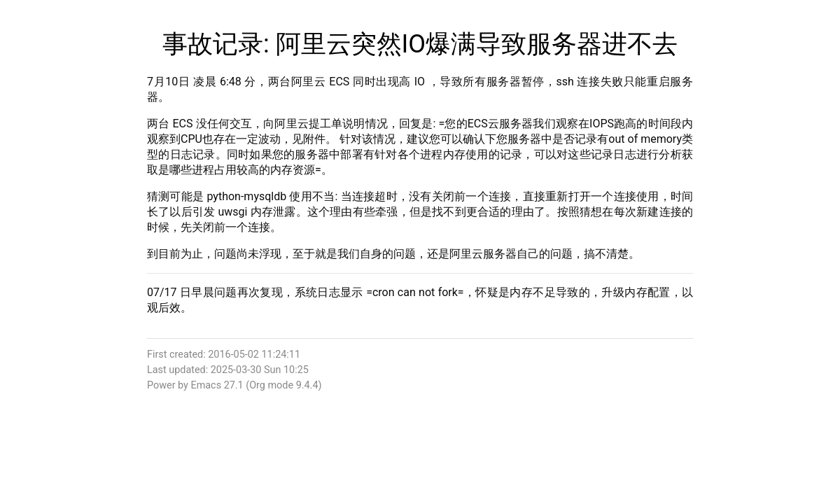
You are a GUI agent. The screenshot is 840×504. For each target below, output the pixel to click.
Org (257, 385)
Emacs (206, 385)
